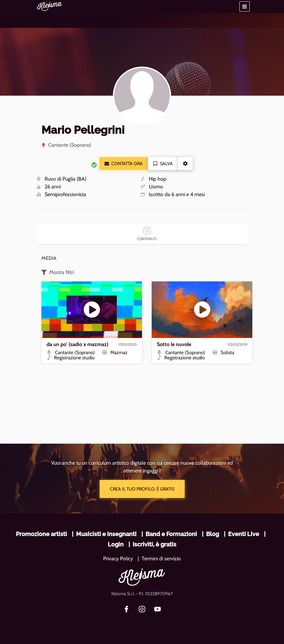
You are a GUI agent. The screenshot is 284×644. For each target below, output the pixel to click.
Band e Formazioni (171, 534)
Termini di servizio (161, 559)
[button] (245, 6)
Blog (213, 534)
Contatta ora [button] (124, 164)
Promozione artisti (41, 534)
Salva (163, 164)
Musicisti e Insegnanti (106, 534)
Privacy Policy (118, 559)
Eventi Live (244, 534)
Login (116, 544)
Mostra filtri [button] (58, 272)
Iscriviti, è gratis (154, 544)
